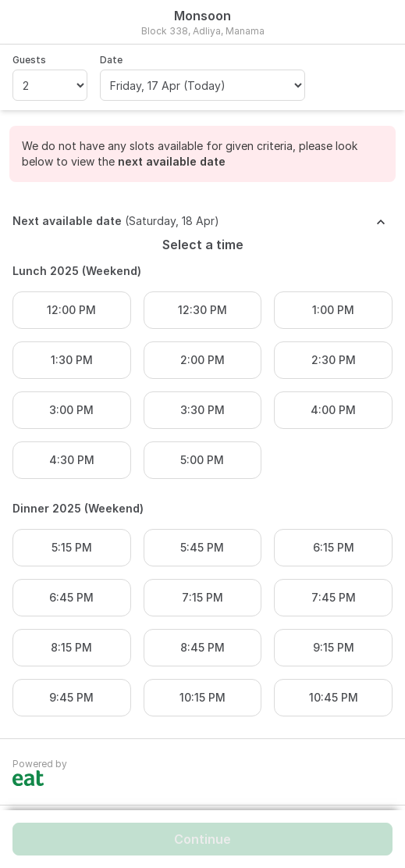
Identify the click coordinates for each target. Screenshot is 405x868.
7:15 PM (202, 597)
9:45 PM (71, 697)
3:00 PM (71, 410)
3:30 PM (202, 410)
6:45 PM (71, 597)
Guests (29, 60)
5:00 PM (202, 460)
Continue (202, 839)
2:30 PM (334, 360)
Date (111, 60)
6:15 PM (334, 547)
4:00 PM (333, 410)
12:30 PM (202, 310)
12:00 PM (71, 310)
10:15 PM (202, 697)
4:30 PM (72, 460)
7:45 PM (334, 597)
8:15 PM (71, 647)
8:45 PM (202, 647)
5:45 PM (202, 547)
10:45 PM (334, 697)
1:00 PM (333, 310)
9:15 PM (334, 647)
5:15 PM (72, 547)
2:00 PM (202, 360)
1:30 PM (72, 360)
